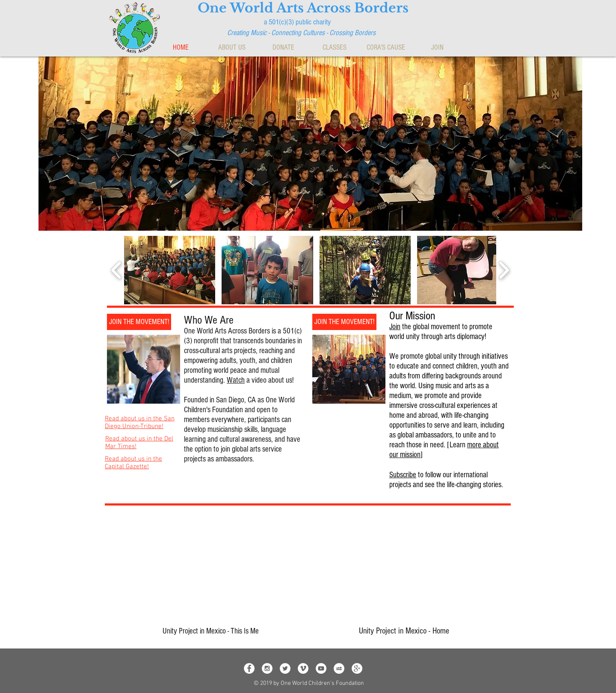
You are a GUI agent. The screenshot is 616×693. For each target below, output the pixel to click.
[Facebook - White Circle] (249, 668)
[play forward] (504, 270)
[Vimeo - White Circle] (303, 668)
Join (395, 327)
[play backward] (117, 270)
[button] (232, 48)
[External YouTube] (203, 569)
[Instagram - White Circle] (267, 668)
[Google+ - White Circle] (357, 668)
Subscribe (403, 475)
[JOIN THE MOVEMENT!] (139, 322)
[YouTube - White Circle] (321, 668)
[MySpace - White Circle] (339, 668)
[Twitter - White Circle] (285, 668)
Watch (236, 380)
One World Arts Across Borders (303, 8)
